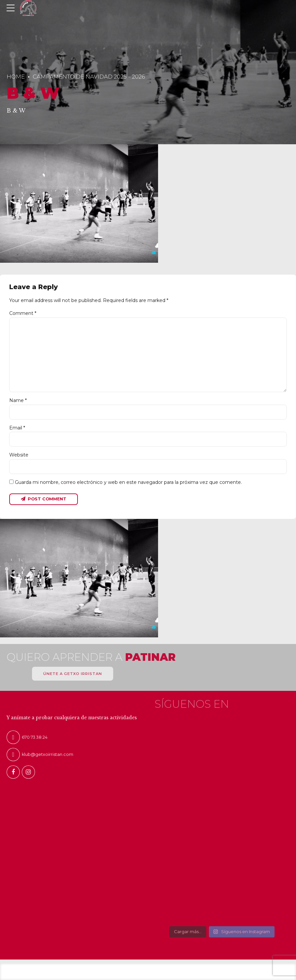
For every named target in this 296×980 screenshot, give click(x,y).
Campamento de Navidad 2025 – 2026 (89, 77)
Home (16, 77)
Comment (23, 313)
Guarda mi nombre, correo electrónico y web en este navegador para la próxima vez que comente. (128, 482)
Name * (18, 400)
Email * (17, 428)
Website (19, 455)
